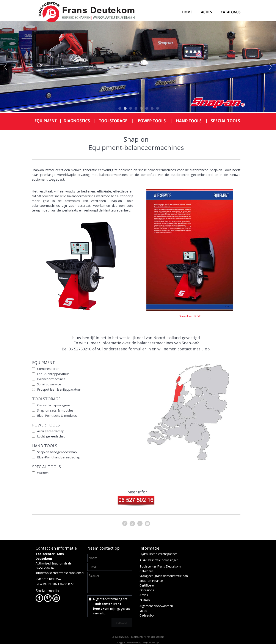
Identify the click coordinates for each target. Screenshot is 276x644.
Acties (144, 595)
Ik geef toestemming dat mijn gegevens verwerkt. (112, 606)
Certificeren (147, 585)
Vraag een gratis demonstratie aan (164, 576)
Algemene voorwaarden (156, 606)
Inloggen (121, 643)
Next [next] (270, 67)
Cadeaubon (147, 615)
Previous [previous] (6, 67)
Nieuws (145, 600)
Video (143, 611)
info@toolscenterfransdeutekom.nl (60, 573)
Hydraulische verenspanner (158, 554)
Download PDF (190, 316)
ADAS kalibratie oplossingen (159, 560)
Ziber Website (133, 643)
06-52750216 (45, 568)
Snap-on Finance (151, 581)
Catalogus (147, 571)
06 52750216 (80, 349)
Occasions (147, 590)
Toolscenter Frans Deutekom (160, 566)
